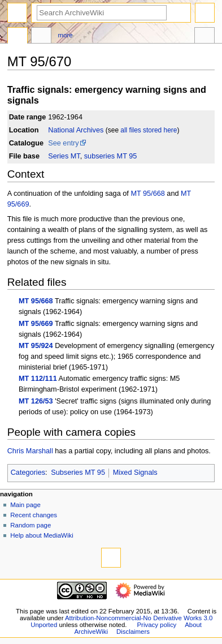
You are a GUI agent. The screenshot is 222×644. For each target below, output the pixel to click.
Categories (28, 473)
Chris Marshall (30, 451)
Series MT (64, 156)
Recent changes (34, 515)
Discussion (41, 37)
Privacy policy (156, 625)
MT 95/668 (147, 194)
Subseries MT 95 (78, 473)
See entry (63, 143)
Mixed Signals (135, 473)
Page (18, 37)
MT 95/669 (36, 324)
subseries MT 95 (111, 156)
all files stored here (149, 130)
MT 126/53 (36, 401)
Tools (204, 37)
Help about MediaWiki (42, 535)
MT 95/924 (36, 346)
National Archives (76, 130)
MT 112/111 (38, 379)
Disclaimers (133, 632)
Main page (25, 505)
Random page (31, 525)
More (66, 35)
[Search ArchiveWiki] (102, 13)
